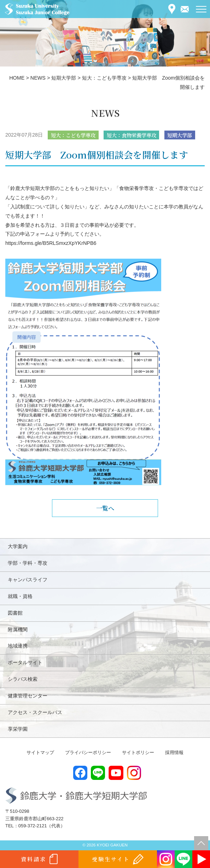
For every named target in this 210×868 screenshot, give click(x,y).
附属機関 (18, 630)
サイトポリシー (138, 752)
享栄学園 (18, 729)
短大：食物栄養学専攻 (132, 135)
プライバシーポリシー (88, 752)
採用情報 (174, 752)
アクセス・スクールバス (35, 712)
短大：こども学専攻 (73, 135)
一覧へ (105, 508)
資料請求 (34, 859)
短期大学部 (180, 135)
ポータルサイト (25, 662)
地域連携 (18, 646)
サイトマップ (40, 752)
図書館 (15, 613)
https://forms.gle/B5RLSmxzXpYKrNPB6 (51, 243)
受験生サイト (111, 859)
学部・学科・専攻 (28, 563)
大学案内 (18, 546)
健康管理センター (28, 696)
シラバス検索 (23, 679)
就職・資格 (20, 596)
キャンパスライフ (28, 580)
